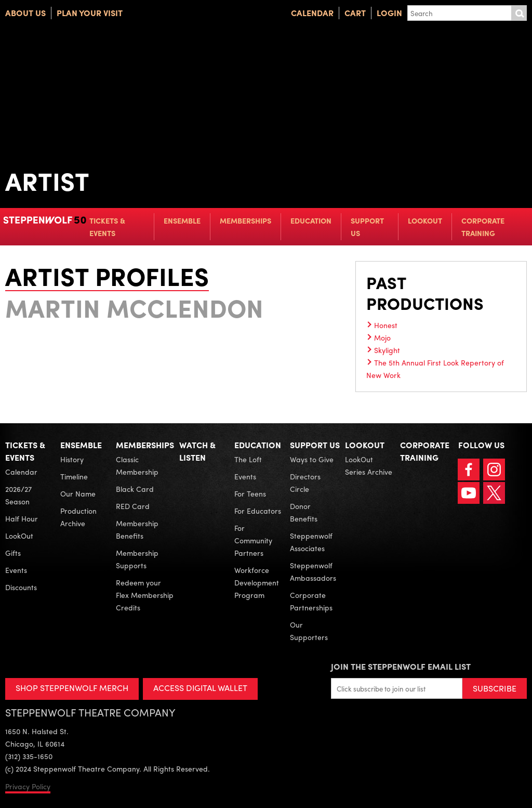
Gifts (13, 553)
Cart (355, 13)
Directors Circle (305, 483)
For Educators (258, 511)
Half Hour (22, 518)
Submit (519, 13)
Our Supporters (309, 631)
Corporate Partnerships (311, 601)
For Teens (250, 493)
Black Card (135, 489)
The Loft (248, 459)
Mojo (382, 337)
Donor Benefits (304, 512)
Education (311, 220)
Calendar (312, 13)
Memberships (245, 220)
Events (16, 570)
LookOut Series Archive (369, 465)
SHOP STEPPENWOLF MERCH (72, 688)
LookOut (425, 220)
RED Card (133, 506)
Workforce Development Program (257, 582)
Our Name (78, 493)
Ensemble (182, 220)
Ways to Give (312, 459)
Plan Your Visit (90, 13)
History (72, 459)
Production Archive (78, 517)
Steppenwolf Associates (311, 542)
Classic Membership (137, 465)
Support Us (367, 227)
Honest (386, 325)
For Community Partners (253, 540)
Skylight (387, 350)
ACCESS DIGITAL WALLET (201, 688)
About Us (25, 13)
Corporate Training (483, 227)
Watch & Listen (197, 451)
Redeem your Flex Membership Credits (145, 595)
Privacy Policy (28, 786)
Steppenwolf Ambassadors (313, 571)
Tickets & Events (107, 227)
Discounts (21, 587)
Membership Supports (137, 559)
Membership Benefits (137, 529)
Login (389, 13)
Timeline (74, 476)
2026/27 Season (18, 495)
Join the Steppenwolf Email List (401, 666)
